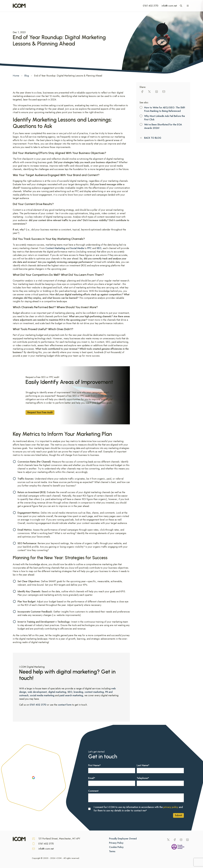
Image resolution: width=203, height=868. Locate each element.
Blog (27, 76)
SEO (99, 248)
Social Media (77, 248)
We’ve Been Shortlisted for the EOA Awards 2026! (163, 126)
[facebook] (142, 92)
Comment (93, 791)
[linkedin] (157, 92)
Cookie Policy (116, 847)
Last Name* (143, 765)
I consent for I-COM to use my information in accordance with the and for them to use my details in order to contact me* (138, 809)
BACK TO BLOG (153, 138)
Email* (92, 778)
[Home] (19, 6)
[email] (164, 92)
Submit (179, 815)
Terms (112, 851)
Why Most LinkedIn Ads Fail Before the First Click (165, 118)
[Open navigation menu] (188, 6)
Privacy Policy (116, 843)
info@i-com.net (169, 6)
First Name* (95, 765)
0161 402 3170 (151, 6)
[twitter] (149, 92)
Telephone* (143, 778)
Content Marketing (55, 248)
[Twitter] (168, 840)
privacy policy (171, 807)
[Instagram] (181, 840)
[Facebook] (175, 840)
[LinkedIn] (187, 840)
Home (16, 76)
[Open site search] (181, 6)
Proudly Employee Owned (123, 839)
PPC (89, 248)
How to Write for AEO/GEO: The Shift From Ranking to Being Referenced (165, 109)
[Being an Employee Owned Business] (178, 847)
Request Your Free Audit (40, 412)
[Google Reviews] (34, 778)
